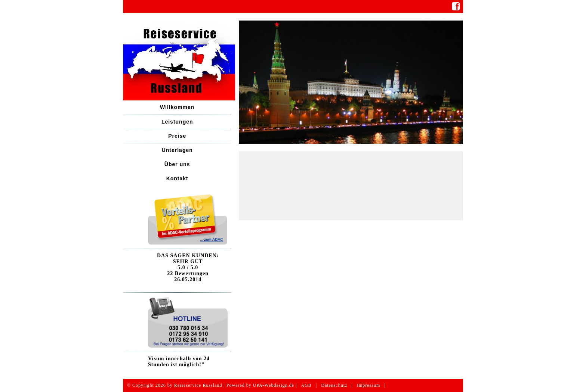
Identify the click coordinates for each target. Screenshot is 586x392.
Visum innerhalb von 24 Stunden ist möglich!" (179, 362)
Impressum (368, 385)
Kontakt (177, 178)
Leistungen (177, 122)
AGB (306, 385)
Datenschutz (334, 385)
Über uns (177, 164)
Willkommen (177, 107)
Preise (177, 136)
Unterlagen (177, 150)
